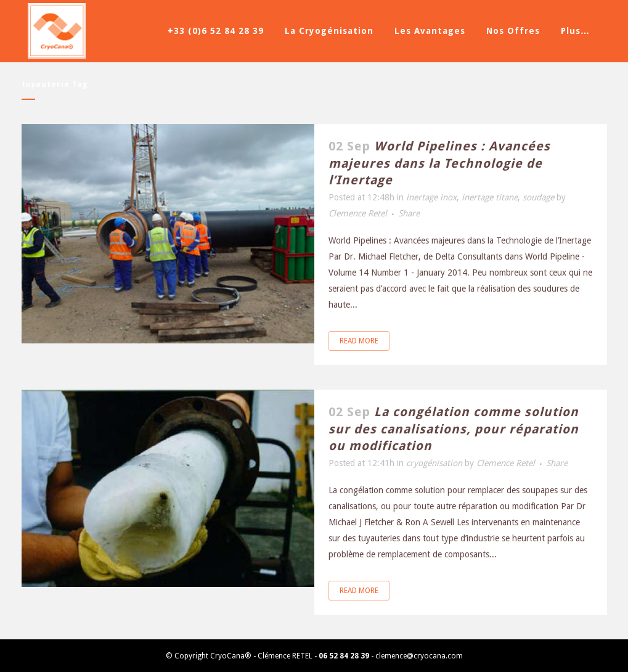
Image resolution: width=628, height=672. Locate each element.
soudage (538, 197)
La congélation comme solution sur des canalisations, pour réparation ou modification (454, 429)
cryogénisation (434, 463)
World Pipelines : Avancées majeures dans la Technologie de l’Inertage (439, 163)
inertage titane (490, 197)
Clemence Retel (358, 213)
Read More (359, 341)
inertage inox (431, 197)
